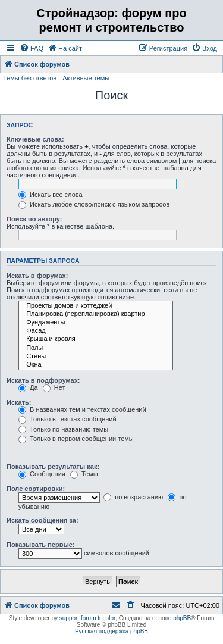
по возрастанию (133, 497)
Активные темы (86, 78)
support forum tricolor (87, 618)
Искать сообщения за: (43, 520)
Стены (96, 357)
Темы (84, 474)
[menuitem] (32, 48)
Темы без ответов (30, 78)
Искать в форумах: (37, 276)
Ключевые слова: (35, 139)
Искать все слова (51, 195)
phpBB (182, 618)
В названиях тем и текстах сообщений (82, 409)
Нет (54, 387)
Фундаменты (96, 323)
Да (28, 387)
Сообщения (42, 474)
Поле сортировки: (36, 489)
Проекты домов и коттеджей (96, 306)
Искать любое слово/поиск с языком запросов (94, 204)
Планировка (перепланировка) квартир (96, 314)
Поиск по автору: (34, 219)
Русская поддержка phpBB (111, 631)
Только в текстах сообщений (67, 419)
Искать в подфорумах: (43, 380)
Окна (96, 365)
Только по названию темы (63, 429)
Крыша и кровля (96, 339)
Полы (96, 348)
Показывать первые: (41, 545)
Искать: (19, 402)
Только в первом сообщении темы (76, 439)
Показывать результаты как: (53, 467)
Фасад (96, 331)
